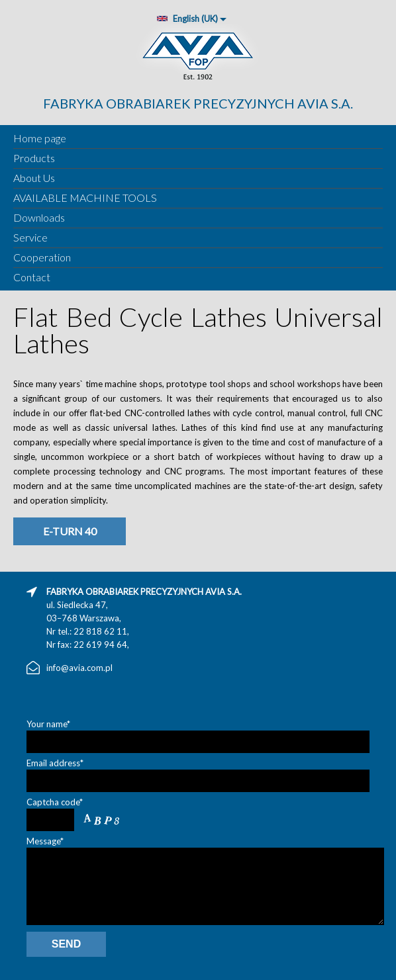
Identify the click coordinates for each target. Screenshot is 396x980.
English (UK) (187, 19)
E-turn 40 (70, 531)
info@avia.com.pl (79, 668)
